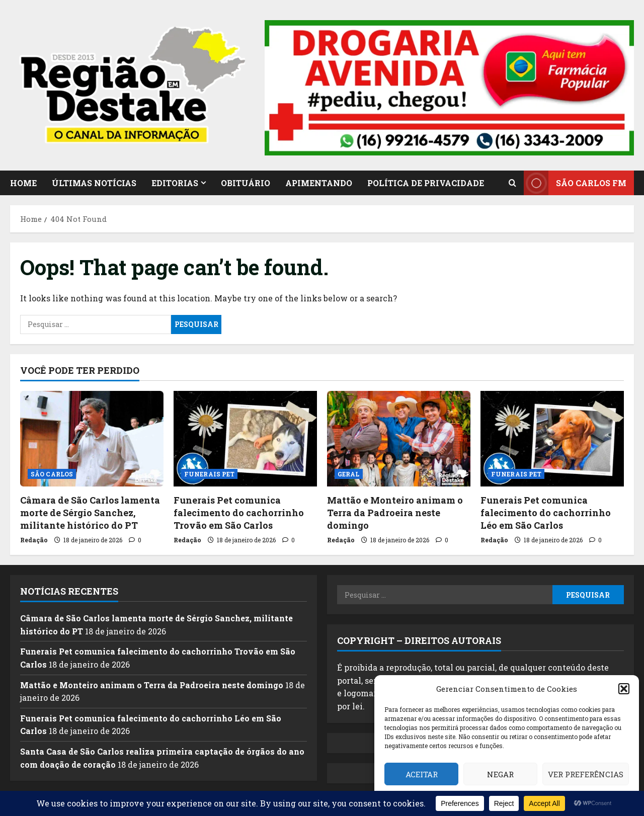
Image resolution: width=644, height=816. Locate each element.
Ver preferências (586, 774)
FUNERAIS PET (209, 474)
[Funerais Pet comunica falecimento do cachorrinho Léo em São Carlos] (552, 439)
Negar (500, 774)
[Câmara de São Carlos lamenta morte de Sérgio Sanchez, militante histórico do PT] (92, 439)
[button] (624, 689)
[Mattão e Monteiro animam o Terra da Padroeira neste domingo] (399, 439)
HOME (23, 183)
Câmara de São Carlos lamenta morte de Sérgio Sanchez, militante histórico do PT (90, 513)
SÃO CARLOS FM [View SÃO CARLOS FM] (575, 183)
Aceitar (422, 774)
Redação (34, 540)
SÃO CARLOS (52, 474)
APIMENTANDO (319, 183)
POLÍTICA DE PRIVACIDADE (426, 183)
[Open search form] (512, 183)
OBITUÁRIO (246, 183)
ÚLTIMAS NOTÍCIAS (94, 183)
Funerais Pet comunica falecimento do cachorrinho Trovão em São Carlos (239, 513)
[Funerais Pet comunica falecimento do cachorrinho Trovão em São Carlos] (245, 439)
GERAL (349, 474)
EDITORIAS (175, 183)
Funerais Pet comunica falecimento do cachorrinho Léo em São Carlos (546, 513)
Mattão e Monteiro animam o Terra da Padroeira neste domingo (395, 513)
